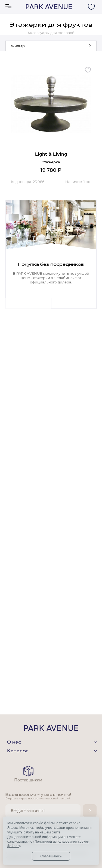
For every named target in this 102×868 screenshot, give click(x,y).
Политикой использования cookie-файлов (48, 844)
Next (74, 303)
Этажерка (51, 162)
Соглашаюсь (51, 856)
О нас (14, 742)
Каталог (18, 751)
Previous (28, 303)
